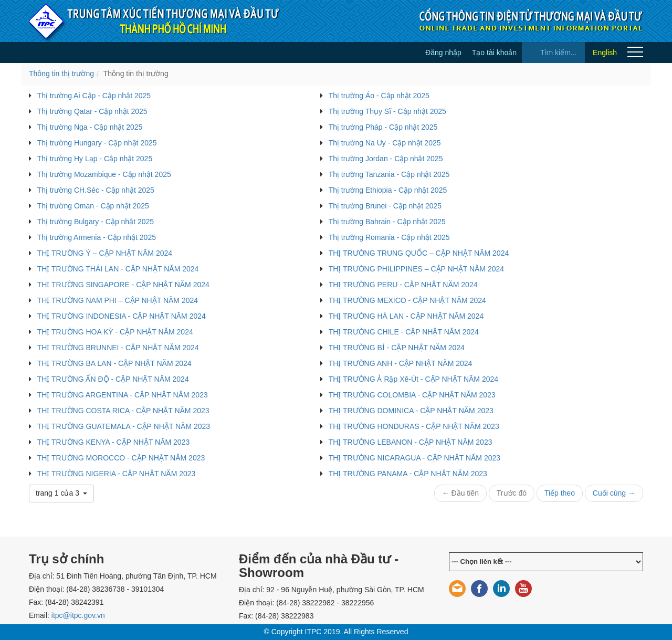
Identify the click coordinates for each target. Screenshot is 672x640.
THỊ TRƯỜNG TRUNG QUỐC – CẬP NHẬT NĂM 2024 (419, 253)
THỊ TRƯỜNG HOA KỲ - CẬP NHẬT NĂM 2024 (115, 332)
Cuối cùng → (614, 493)
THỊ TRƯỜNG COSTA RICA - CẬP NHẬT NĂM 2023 (123, 411)
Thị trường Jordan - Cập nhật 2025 (386, 159)
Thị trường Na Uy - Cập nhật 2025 (385, 143)
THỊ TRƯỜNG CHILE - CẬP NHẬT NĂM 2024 (404, 332)
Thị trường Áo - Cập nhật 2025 (379, 96)
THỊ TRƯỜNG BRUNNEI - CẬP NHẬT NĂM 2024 (118, 348)
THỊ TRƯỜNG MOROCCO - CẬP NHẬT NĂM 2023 (121, 458)
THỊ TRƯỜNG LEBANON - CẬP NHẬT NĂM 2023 (411, 442)
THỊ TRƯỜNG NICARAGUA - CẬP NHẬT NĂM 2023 (414, 458)
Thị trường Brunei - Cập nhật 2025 (385, 206)
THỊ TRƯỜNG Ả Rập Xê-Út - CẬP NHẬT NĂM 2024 (413, 379)
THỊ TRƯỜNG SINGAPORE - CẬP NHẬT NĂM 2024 (123, 285)
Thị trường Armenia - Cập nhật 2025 (97, 237)
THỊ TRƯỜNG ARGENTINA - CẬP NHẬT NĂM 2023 (123, 395)
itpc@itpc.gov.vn (78, 615)
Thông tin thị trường (61, 74)
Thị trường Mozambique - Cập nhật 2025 (104, 174)
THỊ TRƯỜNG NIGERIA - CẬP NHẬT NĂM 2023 (117, 474)
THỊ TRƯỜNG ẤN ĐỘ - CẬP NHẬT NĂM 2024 (113, 379)
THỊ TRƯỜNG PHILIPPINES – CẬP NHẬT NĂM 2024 (416, 269)
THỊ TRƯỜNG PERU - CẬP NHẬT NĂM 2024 (403, 285)
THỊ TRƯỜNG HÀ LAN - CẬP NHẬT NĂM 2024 (406, 316)
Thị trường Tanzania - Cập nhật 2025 (389, 174)
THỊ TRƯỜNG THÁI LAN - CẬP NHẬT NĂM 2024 (118, 269)
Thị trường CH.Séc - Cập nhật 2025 (96, 190)
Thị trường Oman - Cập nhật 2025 (93, 206)
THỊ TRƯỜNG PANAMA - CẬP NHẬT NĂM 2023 (408, 474)
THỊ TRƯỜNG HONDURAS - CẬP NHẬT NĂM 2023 (414, 426)
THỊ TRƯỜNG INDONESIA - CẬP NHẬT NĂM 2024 (122, 316)
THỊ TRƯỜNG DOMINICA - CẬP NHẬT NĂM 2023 (411, 411)
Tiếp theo (560, 493)
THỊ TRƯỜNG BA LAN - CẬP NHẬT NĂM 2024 (114, 363)
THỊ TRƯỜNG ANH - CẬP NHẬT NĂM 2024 (401, 363)
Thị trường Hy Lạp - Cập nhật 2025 (95, 159)
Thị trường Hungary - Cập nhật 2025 (97, 143)
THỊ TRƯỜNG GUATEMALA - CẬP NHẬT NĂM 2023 (124, 426)
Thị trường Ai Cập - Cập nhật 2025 (94, 96)
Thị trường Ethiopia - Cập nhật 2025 (388, 190)
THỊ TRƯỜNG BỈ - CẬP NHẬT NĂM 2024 (397, 348)
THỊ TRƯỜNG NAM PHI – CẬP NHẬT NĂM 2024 (118, 300)
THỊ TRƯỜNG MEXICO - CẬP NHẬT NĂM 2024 (407, 300)
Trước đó (512, 493)
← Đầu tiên (460, 493)
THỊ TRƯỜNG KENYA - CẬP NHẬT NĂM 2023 (114, 442)
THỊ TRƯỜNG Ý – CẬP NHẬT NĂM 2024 (105, 253)
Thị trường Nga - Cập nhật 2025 (90, 127)
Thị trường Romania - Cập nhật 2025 (389, 237)
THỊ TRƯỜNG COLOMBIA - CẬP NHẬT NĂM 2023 (412, 395)
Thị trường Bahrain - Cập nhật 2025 (387, 222)
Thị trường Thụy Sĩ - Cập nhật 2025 (387, 111)
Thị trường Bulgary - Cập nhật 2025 (96, 222)
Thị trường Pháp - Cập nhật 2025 (383, 127)
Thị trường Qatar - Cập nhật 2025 (92, 111)
